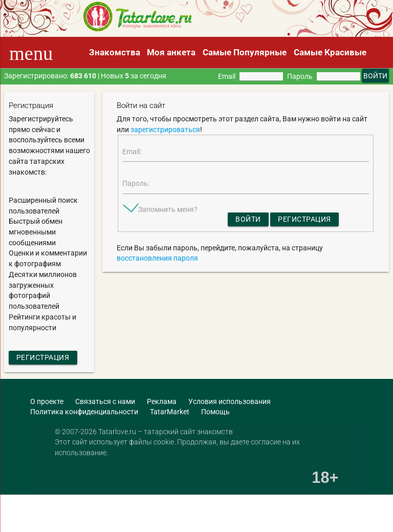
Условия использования (230, 401)
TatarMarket (170, 412)
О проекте (47, 401)
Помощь (215, 412)
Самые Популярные (245, 52)
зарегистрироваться (165, 130)
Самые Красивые (330, 52)
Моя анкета (171, 52)
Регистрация (43, 357)
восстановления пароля (157, 258)
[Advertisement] (120, 514)
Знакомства (115, 52)
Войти (248, 219)
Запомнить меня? (168, 209)
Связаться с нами (105, 401)
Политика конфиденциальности (84, 412)
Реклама (162, 401)
